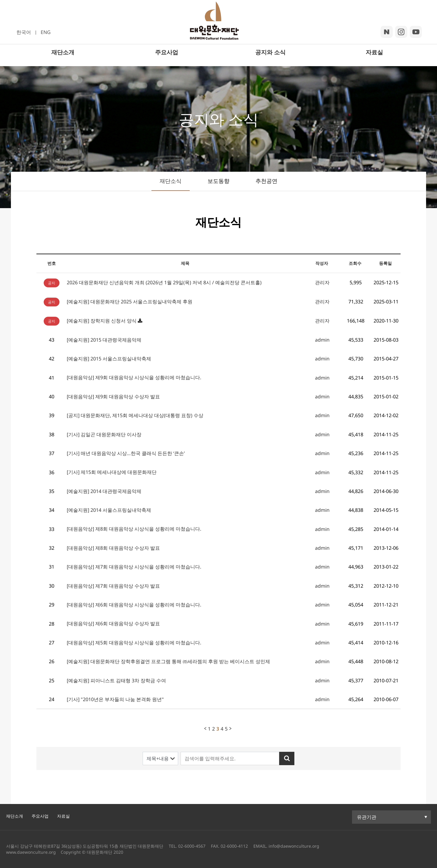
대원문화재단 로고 (218, 25)
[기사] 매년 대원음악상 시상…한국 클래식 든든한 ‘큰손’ (126, 453)
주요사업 (167, 58)
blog (387, 32)
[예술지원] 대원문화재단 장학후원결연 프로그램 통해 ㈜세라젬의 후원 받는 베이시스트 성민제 (168, 661)
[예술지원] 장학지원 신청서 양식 (102, 321)
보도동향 (218, 181)
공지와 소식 (270, 58)
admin (322, 340)
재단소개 (63, 58)
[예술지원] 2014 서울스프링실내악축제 (109, 510)
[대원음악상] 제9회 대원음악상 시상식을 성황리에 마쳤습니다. (134, 377)
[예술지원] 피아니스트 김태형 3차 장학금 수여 (116, 681)
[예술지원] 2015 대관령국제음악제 (104, 340)
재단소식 (171, 181)
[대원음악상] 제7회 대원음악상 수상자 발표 (113, 586)
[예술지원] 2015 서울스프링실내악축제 (109, 359)
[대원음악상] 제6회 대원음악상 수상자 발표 (113, 623)
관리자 (322, 282)
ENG (46, 32)
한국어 (24, 32)
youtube (416, 32)
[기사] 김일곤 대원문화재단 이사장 (104, 434)
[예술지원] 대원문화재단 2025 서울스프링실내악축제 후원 (130, 302)
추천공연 (266, 181)
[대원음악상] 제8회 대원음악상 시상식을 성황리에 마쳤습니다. (134, 529)
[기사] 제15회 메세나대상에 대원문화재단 (112, 472)
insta (401, 32)
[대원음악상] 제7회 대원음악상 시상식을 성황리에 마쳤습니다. (134, 567)
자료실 (374, 58)
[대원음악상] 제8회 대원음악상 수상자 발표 (113, 548)
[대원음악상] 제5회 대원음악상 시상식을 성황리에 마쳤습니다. (134, 643)
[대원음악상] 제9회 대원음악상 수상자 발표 (113, 397)
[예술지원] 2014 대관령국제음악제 (104, 491)
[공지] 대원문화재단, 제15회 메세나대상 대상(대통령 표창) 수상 (135, 415)
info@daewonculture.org (293, 846)
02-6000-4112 (234, 846)
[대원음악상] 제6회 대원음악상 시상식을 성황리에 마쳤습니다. (134, 605)
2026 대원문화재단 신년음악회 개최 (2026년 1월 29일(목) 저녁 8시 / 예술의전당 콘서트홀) (164, 282)
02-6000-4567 (192, 846)
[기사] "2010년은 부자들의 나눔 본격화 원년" (115, 699)
